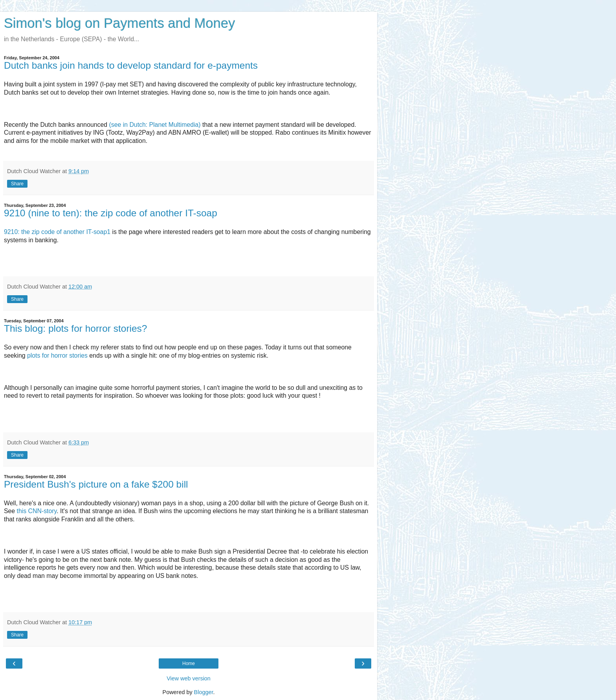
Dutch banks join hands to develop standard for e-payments (131, 65)
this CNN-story (37, 511)
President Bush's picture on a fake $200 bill (96, 484)
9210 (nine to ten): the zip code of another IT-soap (111, 213)
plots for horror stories (57, 355)
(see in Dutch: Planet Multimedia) (155, 125)
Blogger (204, 692)
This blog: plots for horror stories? (75, 328)
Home (189, 663)
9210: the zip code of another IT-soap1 (57, 232)
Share (17, 184)
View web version (189, 678)
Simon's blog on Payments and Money (119, 23)
